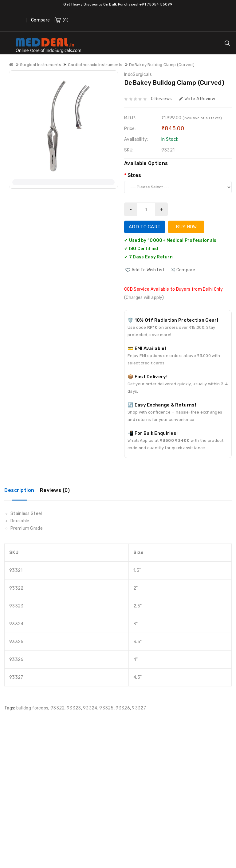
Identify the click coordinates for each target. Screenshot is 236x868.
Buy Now (186, 227)
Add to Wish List (148, 270)
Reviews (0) (55, 490)
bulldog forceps (32, 708)
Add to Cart (145, 227)
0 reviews (161, 99)
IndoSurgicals (138, 75)
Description (19, 490)
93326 (123, 708)
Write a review (197, 99)
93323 (74, 708)
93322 (58, 708)
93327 (139, 708)
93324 (90, 708)
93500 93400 (175, 440)
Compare (40, 20)
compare (186, 270)
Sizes (134, 175)
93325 (106, 708)
